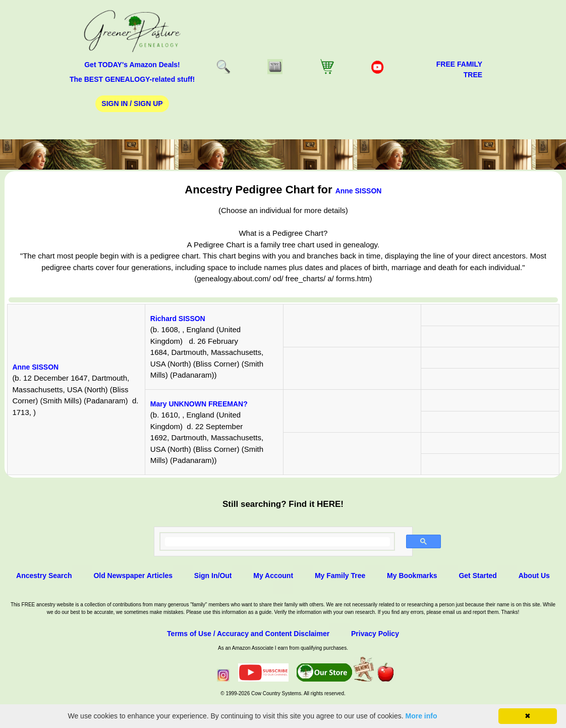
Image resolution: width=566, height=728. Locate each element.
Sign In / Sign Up (132, 103)
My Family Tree (340, 576)
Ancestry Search (44, 576)
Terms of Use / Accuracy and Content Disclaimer (248, 634)
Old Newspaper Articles (133, 576)
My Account (273, 576)
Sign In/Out (213, 576)
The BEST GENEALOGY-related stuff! (132, 79)
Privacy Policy (375, 634)
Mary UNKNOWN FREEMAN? (199, 404)
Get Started (477, 576)
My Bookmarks (412, 576)
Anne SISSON (359, 191)
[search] (277, 542)
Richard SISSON (178, 319)
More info (421, 716)
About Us (534, 576)
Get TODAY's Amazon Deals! (132, 65)
